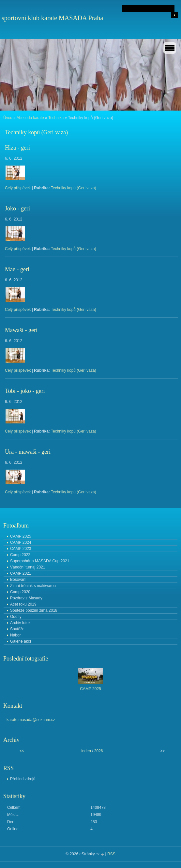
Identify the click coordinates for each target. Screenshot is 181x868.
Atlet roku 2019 (23, 604)
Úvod (8, 118)
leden (86, 751)
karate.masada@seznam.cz (31, 720)
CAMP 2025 (21, 536)
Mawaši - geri (21, 330)
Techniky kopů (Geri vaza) (74, 188)
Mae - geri (17, 269)
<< (22, 751)
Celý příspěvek (18, 188)
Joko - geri (17, 208)
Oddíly (16, 617)
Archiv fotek (20, 623)
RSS (111, 854)
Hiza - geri (17, 148)
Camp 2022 (20, 555)
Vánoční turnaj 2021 (28, 567)
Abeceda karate (30, 118)
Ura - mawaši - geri (28, 452)
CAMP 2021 (21, 573)
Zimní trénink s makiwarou (33, 586)
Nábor (15, 635)
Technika (56, 118)
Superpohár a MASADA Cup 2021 (40, 561)
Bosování (18, 580)
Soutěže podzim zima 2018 (34, 610)
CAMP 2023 (21, 549)
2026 (99, 751)
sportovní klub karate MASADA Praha (52, 18)
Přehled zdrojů (23, 779)
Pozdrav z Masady (26, 598)
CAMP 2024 (21, 542)
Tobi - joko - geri (25, 391)
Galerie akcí (21, 641)
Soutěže (17, 629)
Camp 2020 (20, 592)
